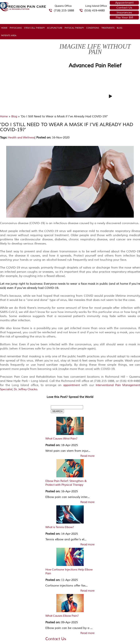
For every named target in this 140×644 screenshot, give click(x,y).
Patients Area (9, 35)
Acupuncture (55, 28)
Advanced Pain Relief (95, 66)
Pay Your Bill (124, 17)
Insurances (124, 13)
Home (4, 28)
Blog (120, 28)
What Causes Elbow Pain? (62, 616)
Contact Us (124, 8)
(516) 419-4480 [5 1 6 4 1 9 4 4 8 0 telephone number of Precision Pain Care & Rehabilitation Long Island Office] (95, 11)
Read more (87, 456)
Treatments (108, 28)
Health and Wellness (21, 138)
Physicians (16, 28)
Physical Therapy (74, 28)
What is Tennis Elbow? (60, 527)
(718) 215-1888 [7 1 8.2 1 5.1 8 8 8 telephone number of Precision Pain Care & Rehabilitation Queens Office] (64, 11)
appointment (72, 385)
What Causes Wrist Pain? (61, 439)
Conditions (93, 28)
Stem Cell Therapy (34, 28)
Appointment (124, 3)
